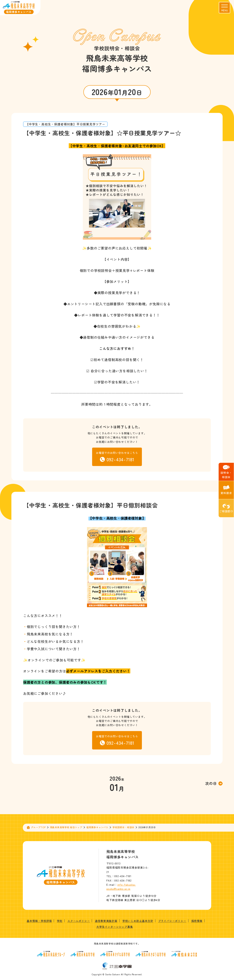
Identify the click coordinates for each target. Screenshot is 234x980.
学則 (60, 921)
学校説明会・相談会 (123, 827)
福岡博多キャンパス (97, 827)
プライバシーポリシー (172, 921)
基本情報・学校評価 (39, 921)
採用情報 (197, 921)
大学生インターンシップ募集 (115, 927)
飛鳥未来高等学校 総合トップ (66, 827)
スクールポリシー (79, 921)
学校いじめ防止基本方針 (138, 921)
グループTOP (38, 827)
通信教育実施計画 (106, 921)
